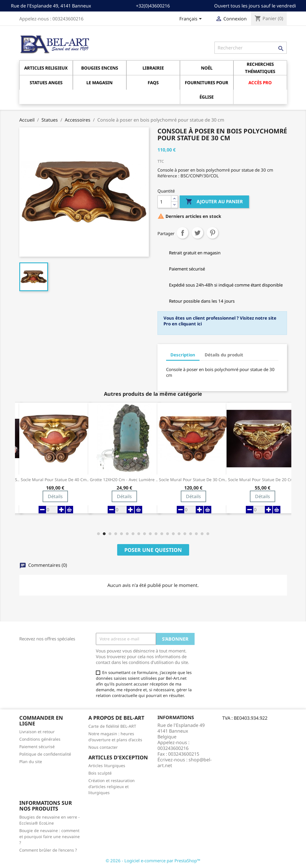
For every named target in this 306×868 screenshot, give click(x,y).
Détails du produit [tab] (224, 355)
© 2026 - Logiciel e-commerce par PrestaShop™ (153, 861)
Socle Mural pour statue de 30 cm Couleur (193, 480)
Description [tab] (183, 355)
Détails (55, 496)
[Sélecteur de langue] (192, 19)
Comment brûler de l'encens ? (48, 850)
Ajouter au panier (214, 202)
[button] (98, 534)
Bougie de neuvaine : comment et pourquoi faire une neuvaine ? (50, 837)
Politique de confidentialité (45, 754)
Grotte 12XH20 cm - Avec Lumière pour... (124, 480)
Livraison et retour (37, 732)
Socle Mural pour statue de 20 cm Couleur (263, 480)
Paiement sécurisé (37, 747)
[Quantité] (164, 202)
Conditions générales (40, 739)
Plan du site (31, 762)
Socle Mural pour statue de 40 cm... (55, 480)
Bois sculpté (100, 773)
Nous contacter (103, 747)
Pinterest (212, 233)
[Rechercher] (251, 48)
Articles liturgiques (107, 766)
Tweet (197, 233)
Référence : (168, 176)
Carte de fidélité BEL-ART (112, 726)
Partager (183, 233)
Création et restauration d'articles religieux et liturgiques (112, 787)
